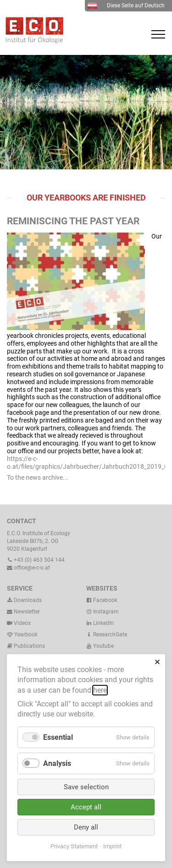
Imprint (112, 846)
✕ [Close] (157, 662)
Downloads (24, 600)
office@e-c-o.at (28, 568)
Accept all (86, 807)
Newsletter (23, 612)
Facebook (102, 600)
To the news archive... (38, 477)
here (100, 690)
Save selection (86, 787)
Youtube (100, 646)
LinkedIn (100, 623)
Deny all (86, 827)
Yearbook (22, 635)
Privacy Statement (74, 846)
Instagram (103, 612)
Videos (22, 623)
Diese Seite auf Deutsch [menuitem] (126, 5)
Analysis (57, 763)
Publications (29, 646)
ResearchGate (107, 635)
